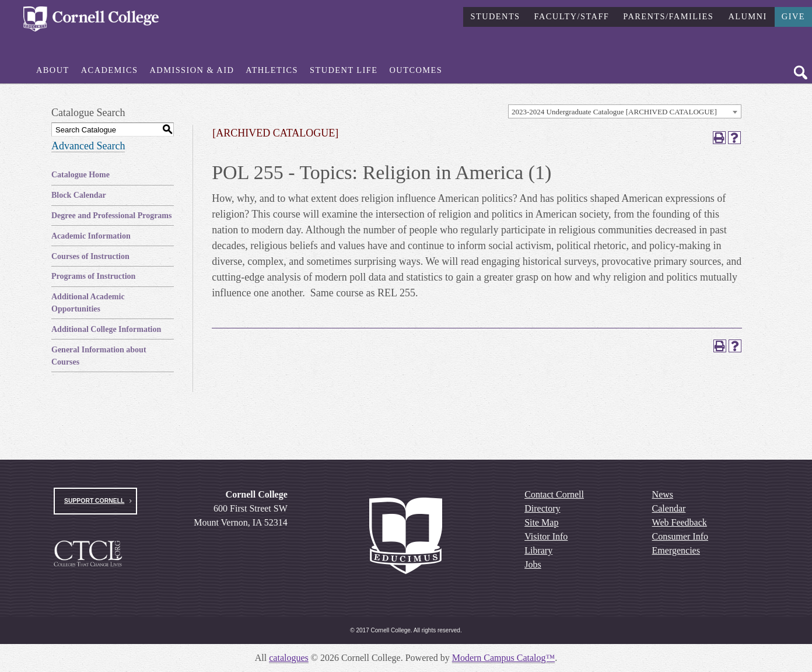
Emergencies (676, 550)
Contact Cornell (554, 494)
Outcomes (416, 70)
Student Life (344, 70)
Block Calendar (79, 195)
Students (495, 16)
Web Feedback (680, 522)
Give (793, 16)
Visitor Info (546, 536)
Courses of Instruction (90, 256)
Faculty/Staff (572, 16)
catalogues (289, 658)
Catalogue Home (80, 175)
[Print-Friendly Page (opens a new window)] (719, 138)
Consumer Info (680, 536)
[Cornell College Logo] (91, 19)
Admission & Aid (192, 70)
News (663, 494)
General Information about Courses (99, 356)
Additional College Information (106, 329)
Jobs (533, 564)
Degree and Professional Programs (111, 216)
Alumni (747, 16)
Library (538, 550)
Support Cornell (94, 501)
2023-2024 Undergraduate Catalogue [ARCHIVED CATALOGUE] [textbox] (614, 112)
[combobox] (625, 111)
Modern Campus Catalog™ (504, 658)
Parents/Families (668, 16)
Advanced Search (88, 146)
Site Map (541, 522)
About (53, 70)
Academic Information (91, 236)
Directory (542, 508)
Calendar (669, 508)
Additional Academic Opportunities (88, 303)
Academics (110, 70)
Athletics (272, 70)
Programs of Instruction (93, 276)
